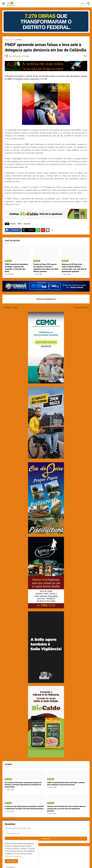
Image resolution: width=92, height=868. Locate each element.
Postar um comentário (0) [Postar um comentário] (46, 299)
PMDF (19, 224)
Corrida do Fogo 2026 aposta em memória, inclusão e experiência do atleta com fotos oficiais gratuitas (46, 268)
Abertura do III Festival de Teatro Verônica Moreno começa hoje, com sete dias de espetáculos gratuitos (74, 268)
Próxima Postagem (81, 307)
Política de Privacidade (13, 856)
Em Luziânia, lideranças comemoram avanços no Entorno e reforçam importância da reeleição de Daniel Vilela (23, 785)
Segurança (27, 224)
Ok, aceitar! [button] (11, 861)
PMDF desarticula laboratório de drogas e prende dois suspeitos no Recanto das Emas (16, 268)
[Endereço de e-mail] (46, 833)
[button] (3, 4)
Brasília (19, 40)
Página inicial (10, 40)
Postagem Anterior (11, 307)
